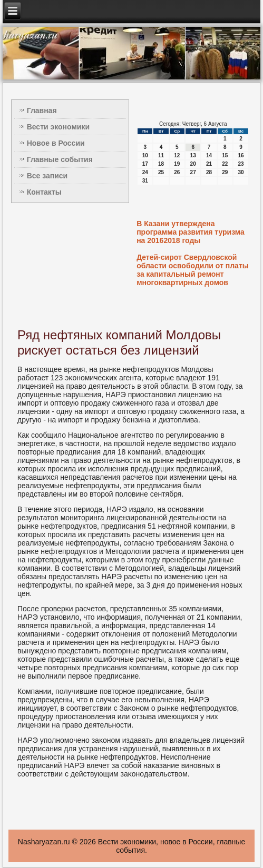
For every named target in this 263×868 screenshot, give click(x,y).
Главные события (60, 159)
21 (209, 164)
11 (161, 155)
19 (177, 164)
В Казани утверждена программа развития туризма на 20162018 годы (191, 232)
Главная (42, 110)
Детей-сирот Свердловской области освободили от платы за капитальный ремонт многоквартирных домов (193, 270)
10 (145, 155)
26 (177, 172)
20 (193, 164)
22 (225, 164)
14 (209, 155)
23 (241, 164)
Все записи (47, 176)
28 (209, 172)
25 (161, 172)
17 (145, 164)
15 (225, 155)
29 (225, 172)
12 (177, 155)
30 (241, 172)
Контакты (44, 192)
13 (193, 155)
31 (145, 181)
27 (193, 172)
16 (241, 155)
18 (161, 164)
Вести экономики (58, 127)
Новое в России (56, 143)
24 (145, 172)
